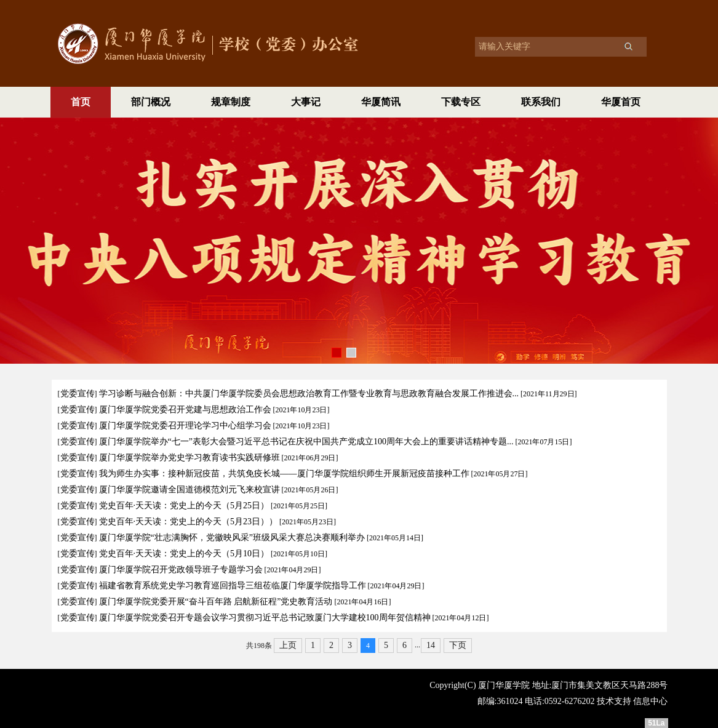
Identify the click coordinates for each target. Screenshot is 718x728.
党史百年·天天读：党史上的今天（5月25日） (184, 506)
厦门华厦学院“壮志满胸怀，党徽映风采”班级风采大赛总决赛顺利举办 (232, 538)
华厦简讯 (381, 102)
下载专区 (461, 102)
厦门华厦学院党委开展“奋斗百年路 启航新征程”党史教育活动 (216, 602)
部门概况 (151, 102)
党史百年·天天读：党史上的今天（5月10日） (184, 554)
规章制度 (231, 102)
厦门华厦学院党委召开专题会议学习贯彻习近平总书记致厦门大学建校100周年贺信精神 (265, 618)
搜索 (628, 46)
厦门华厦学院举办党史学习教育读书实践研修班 (189, 458)
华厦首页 (621, 102)
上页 (288, 645)
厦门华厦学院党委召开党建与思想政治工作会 (185, 410)
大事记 (306, 102)
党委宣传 (78, 394)
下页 (458, 645)
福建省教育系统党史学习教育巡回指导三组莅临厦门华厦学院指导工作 (233, 586)
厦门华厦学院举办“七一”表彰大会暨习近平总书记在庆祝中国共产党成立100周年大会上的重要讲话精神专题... (306, 442)
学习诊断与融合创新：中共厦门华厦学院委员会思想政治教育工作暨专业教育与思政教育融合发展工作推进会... (309, 394)
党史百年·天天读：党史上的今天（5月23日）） (189, 522)
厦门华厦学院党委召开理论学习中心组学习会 (185, 426)
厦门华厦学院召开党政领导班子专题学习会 (181, 570)
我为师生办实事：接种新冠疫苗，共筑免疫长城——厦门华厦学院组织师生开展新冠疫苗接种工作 (284, 474)
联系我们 (541, 102)
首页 (81, 102)
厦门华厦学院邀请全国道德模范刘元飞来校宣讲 (189, 490)
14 (431, 645)
